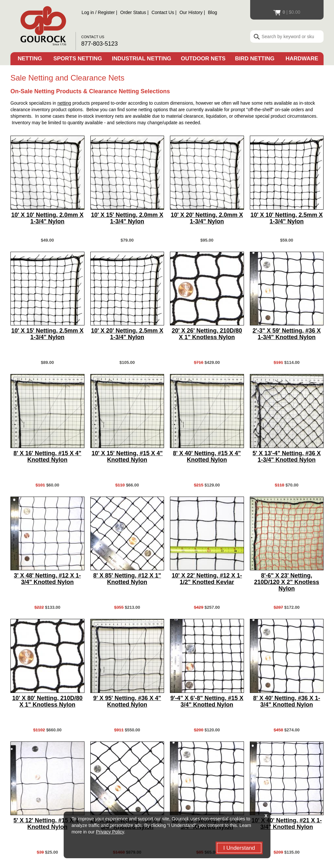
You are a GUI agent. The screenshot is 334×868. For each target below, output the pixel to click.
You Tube (271, 831)
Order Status (133, 12)
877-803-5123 (99, 44)
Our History (191, 12)
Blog (213, 12)
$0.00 (287, 12)
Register (106, 12)
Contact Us (163, 12)
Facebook (286, 831)
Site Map (26, 821)
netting (64, 103)
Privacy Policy (110, 832)
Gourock (43, 24)
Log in (88, 12)
